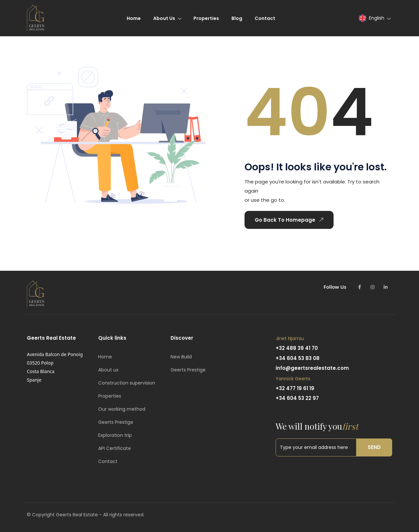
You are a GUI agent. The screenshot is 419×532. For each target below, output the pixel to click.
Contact (108, 461)
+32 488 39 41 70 (297, 348)
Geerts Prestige (116, 422)
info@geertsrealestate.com (312, 368)
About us (108, 370)
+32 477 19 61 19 (295, 388)
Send (374, 447)
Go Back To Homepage (290, 220)
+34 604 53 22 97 (297, 398)
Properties (110, 396)
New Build (181, 357)
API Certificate (115, 448)
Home (105, 357)
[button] (374, 18)
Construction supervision (127, 383)
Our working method (122, 409)
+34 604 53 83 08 (298, 358)
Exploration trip (115, 435)
